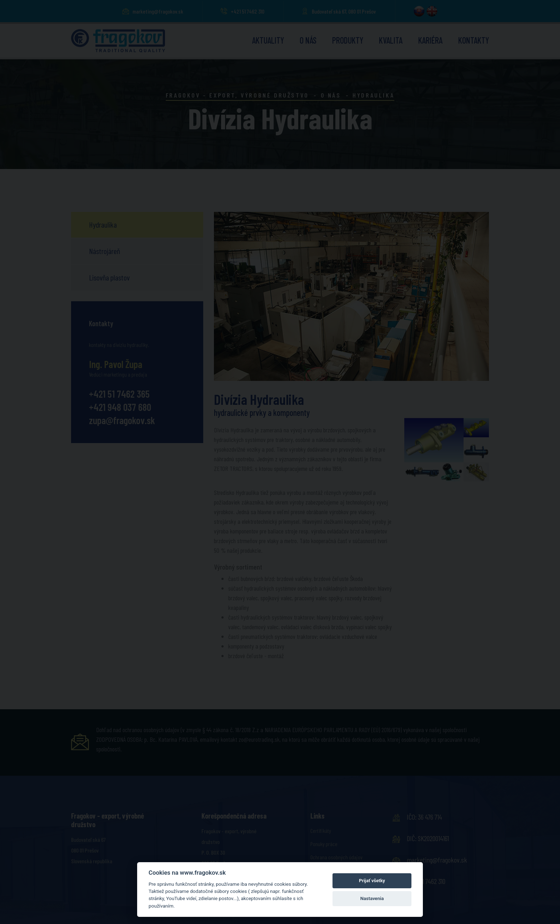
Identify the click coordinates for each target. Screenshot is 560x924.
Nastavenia (372, 898)
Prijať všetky (372, 881)
